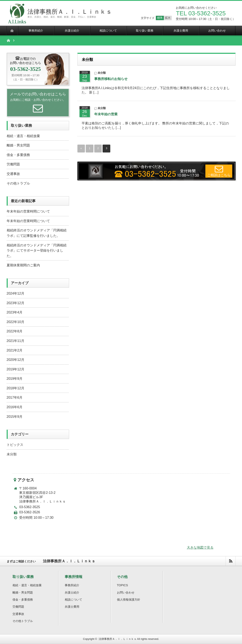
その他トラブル (18, 183)
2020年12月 (16, 360)
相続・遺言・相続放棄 (23, 136)
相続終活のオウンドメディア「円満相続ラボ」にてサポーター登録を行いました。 (37, 251)
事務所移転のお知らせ (111, 79)
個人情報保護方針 (129, 600)
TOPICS (122, 585)
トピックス (15, 445)
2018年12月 (16, 388)
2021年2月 (15, 350)
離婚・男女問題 (18, 145)
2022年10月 (16, 322)
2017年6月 (15, 398)
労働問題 (13, 164)
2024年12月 (16, 293)
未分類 (102, 73)
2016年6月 (15, 407)
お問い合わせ (126, 592)
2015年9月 (15, 417)
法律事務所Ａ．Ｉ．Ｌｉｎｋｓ (70, 12)
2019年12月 (16, 369)
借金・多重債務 (18, 155)
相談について (73, 600)
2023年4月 (15, 312)
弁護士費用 (72, 607)
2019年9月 (15, 379)
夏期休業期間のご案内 (23, 265)
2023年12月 (16, 303)
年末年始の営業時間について (28, 211)
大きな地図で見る (200, 548)
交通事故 (13, 174)
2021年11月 (16, 341)
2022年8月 (15, 331)
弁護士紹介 (72, 592)
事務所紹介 (72, 585)
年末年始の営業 (106, 114)
